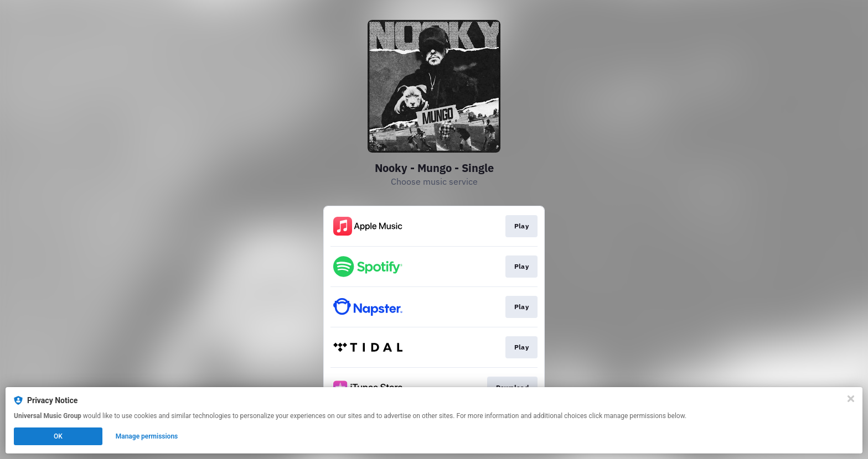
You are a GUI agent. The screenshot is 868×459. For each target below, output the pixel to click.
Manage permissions (147, 436)
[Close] (851, 399)
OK (58, 436)
